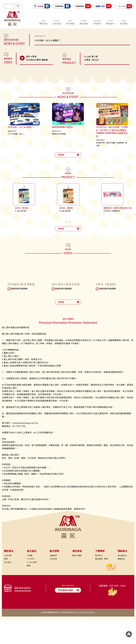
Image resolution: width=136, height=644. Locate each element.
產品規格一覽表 (102, 559)
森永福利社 (122, 556)
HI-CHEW (31, 559)
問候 (6, 559)
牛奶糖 (30, 556)
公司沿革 (8, 556)
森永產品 (32, 551)
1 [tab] (66, 222)
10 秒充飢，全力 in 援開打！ (48, 41)
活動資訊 (53, 556)
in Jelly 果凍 (32, 562)
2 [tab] (70, 222)
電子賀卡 (99, 556)
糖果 (29, 566)
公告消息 (53, 559)
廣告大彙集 (77, 556)
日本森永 (8, 562)
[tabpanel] (24, 198)
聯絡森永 (121, 559)
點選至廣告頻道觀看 (18, 289)
